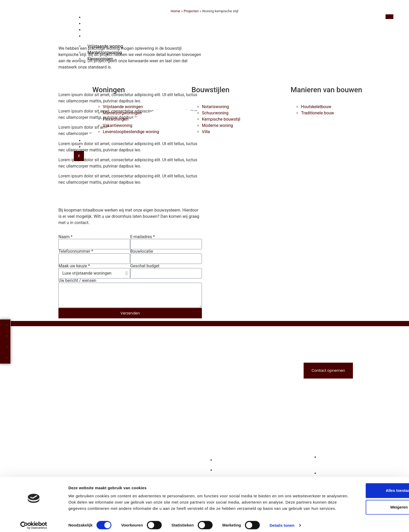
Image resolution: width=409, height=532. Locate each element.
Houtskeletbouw (105, 24)
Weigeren (365, 497)
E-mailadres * (143, 237)
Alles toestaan (365, 481)
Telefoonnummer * (76, 251)
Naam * (65, 237)
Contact (97, 147)
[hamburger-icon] (389, 17)
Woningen (98, 36)
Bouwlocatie (142, 251)
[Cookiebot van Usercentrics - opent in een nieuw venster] (34, 522)
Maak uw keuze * (74, 266)
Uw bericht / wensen (77, 281)
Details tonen (282, 522)
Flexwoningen (100, 59)
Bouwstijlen (100, 30)
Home (93, 17)
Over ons (97, 141)
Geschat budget (145, 266)
